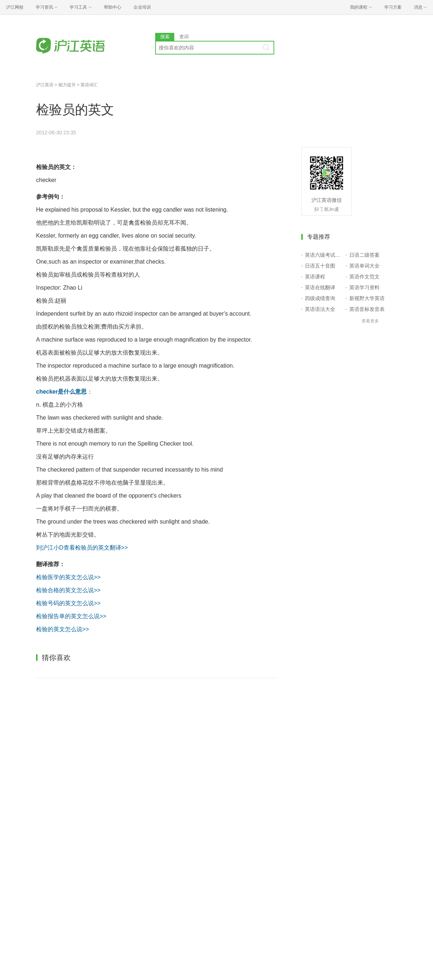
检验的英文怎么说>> (63, 629)
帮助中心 (113, 7)
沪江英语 (45, 85)
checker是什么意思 (62, 392)
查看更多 (370, 321)
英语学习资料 (364, 287)
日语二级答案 (364, 255)
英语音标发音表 (367, 309)
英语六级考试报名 (324, 255)
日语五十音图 (320, 266)
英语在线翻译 (320, 287)
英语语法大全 (320, 309)
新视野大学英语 (367, 298)
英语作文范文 (364, 277)
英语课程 (315, 277)
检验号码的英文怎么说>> (68, 603)
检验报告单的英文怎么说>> (71, 616)
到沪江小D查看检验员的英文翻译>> (82, 548)
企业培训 (142, 7)
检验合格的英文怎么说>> (68, 590)
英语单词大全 (364, 266)
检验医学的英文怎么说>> (68, 577)
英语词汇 (89, 85)
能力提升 (67, 85)
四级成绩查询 (320, 298)
